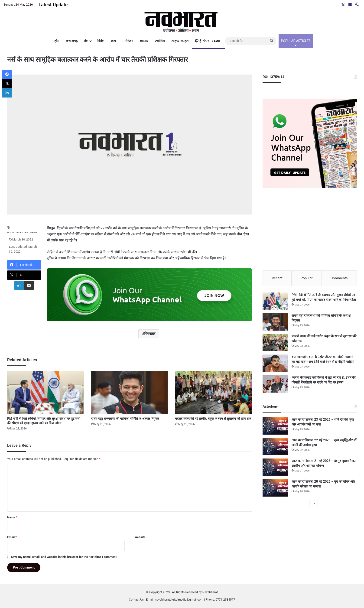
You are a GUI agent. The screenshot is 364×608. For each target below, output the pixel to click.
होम (57, 41)
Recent (277, 278)
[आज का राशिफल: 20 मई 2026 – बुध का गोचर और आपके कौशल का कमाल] (275, 489)
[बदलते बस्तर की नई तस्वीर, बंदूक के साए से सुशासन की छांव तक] (214, 392)
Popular (307, 278)
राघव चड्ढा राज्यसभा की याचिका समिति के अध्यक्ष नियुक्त (125, 419)
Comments (339, 278)
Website (140, 537)
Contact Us (136, 600)
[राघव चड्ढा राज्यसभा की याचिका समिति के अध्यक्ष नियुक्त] (130, 392)
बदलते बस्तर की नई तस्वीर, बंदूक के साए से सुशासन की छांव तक (213, 419)
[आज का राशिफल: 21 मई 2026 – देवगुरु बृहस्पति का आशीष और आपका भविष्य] (275, 468)
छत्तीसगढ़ (72, 41)
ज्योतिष (160, 41)
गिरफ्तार (150, 334)
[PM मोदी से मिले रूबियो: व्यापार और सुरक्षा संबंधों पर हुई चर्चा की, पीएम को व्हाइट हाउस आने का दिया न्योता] (46, 392)
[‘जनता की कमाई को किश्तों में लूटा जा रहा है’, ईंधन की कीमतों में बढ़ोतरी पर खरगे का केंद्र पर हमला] (275, 385)
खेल (113, 41)
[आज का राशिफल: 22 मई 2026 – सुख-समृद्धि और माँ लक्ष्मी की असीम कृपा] (275, 447)
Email (12, 537)
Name (12, 517)
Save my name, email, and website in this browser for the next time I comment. (64, 557)
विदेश (101, 41)
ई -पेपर (208, 41)
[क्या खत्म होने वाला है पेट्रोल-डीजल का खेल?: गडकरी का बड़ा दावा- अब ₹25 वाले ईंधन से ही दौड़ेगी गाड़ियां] (275, 364)
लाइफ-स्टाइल (180, 41)
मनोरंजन (128, 41)
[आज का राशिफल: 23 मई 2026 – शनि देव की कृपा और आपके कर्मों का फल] (275, 427)
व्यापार (144, 41)
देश (86, 41)
